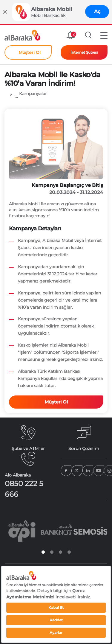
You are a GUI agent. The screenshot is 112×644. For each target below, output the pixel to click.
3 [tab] (60, 552)
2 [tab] (52, 552)
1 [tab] (43, 552)
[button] (104, 35)
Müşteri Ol (56, 402)
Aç (97, 11)
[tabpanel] (22, 531)
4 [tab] (69, 552)
